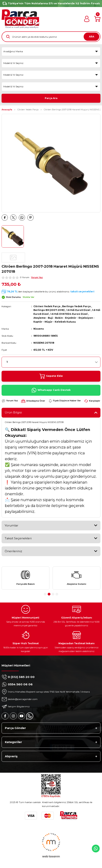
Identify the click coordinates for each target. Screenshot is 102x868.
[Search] (51, 37)
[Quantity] (51, 362)
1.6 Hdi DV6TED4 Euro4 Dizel (69, 314)
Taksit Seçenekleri (18, 538)
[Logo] (20, 19)
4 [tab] (57, 594)
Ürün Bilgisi (13, 412)
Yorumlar (11, 525)
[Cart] (97, 19)
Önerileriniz (13, 551)
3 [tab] (53, 594)
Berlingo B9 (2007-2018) (49, 310)
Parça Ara (51, 98)
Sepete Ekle (51, 376)
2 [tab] (49, 594)
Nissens (39, 329)
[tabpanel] (25, 578)
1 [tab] (45, 594)
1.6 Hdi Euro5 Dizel (78, 310)
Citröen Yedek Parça (47, 306)
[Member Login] (87, 19)
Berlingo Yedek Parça (76, 306)
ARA (92, 37)
